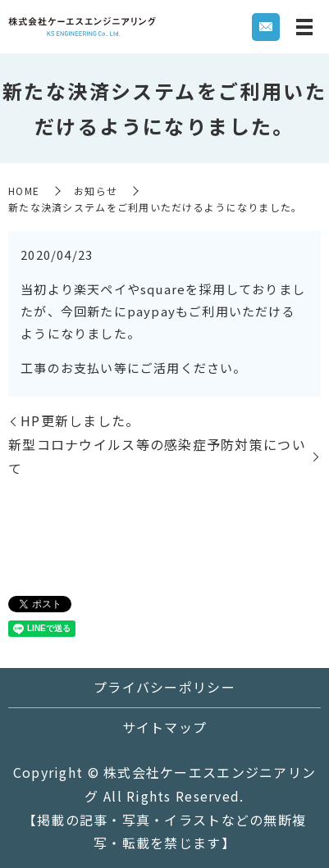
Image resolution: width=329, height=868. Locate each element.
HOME (24, 191)
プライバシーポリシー (164, 687)
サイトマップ (165, 727)
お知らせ (96, 191)
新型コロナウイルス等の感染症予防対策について (157, 456)
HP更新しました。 (80, 420)
